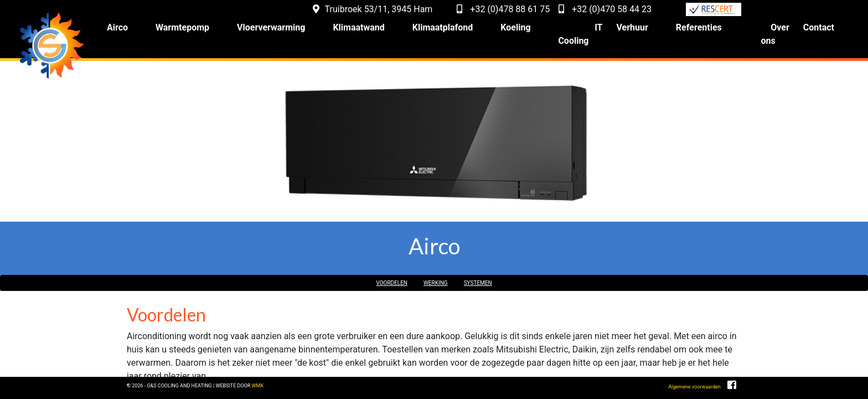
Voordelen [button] (376, 274)
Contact (819, 33)
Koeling (542, 33)
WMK (359, 389)
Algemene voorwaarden (663, 392)
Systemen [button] (495, 274)
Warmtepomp (209, 33)
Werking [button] (437, 274)
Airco (144, 33)
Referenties (712, 33)
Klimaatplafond (469, 33)
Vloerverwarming (298, 33)
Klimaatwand (386, 33)
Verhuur (645, 33)
